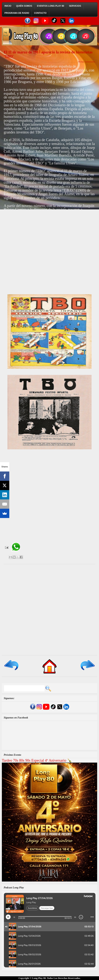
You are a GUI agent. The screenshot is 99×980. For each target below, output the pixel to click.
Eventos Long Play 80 (51, 6)
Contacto (40, 13)
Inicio (8, 6)
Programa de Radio (17, 13)
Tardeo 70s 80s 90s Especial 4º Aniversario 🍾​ (37, 760)
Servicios (75, 6)
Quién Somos (24, 6)
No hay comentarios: (87, 62)
